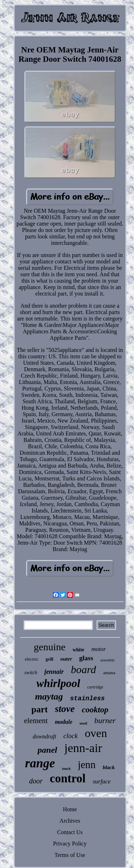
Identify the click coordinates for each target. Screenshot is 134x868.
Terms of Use (70, 855)
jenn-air (83, 748)
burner (105, 720)
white (78, 650)
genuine (50, 647)
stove (65, 709)
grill (49, 659)
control (68, 778)
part (40, 709)
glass (86, 658)
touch (66, 769)
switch (31, 673)
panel (47, 750)
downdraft (44, 736)
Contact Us (70, 832)
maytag (49, 697)
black (109, 767)
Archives (70, 821)
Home (70, 809)
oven (96, 733)
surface (101, 781)
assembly (108, 660)
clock (70, 736)
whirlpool (58, 683)
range (40, 763)
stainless (87, 698)
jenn (87, 764)
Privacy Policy (70, 844)
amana (109, 673)
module (64, 722)
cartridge (95, 687)
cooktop (95, 710)
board (83, 669)
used (83, 723)
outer (66, 659)
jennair (54, 672)
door (36, 781)
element (36, 721)
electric (31, 659)
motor (99, 649)
